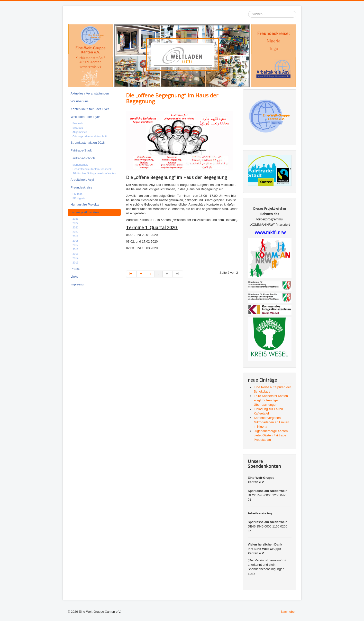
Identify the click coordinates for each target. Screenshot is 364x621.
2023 (75, 219)
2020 (75, 232)
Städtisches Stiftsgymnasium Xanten (94, 173)
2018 (75, 241)
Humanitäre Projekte (85, 204)
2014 (75, 258)
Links (74, 277)
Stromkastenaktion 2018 (88, 143)
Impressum (78, 284)
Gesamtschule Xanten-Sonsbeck (92, 169)
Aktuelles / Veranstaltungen (90, 93)
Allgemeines (80, 132)
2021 (75, 227)
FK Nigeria (79, 198)
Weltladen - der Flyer (85, 117)
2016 (75, 249)
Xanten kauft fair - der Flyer (90, 109)
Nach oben (289, 612)
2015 (75, 254)
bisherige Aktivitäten (85, 212)
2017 (75, 245)
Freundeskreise (82, 187)
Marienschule (80, 165)
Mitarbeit (78, 128)
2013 (75, 263)
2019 (75, 236)
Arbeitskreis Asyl (82, 180)
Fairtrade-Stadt (81, 150)
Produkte (78, 123)
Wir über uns (80, 101)
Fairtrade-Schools (83, 158)
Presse (75, 269)
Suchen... (248, 11)
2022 (75, 223)
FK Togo (77, 194)
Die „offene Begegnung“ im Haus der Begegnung (172, 98)
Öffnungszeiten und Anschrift (90, 136)
